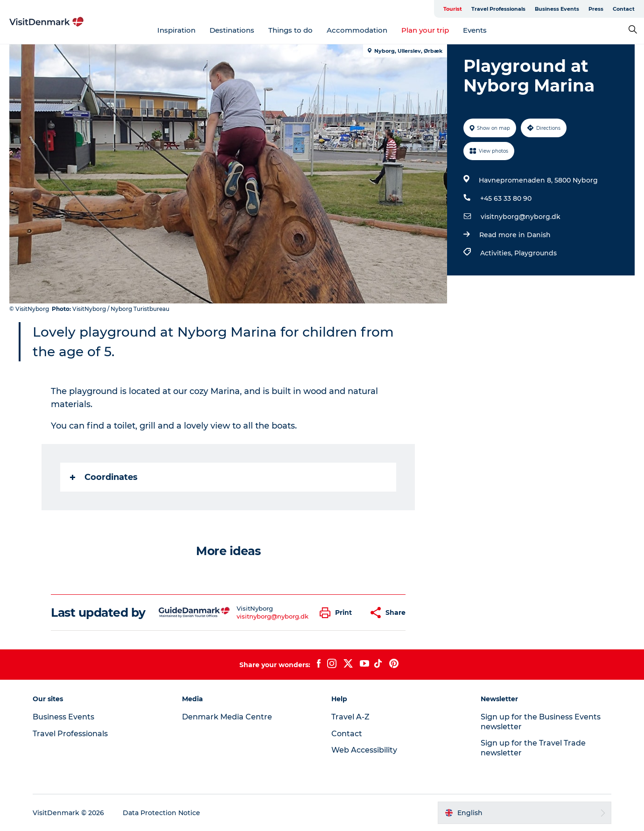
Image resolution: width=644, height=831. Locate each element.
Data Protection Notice (161, 813)
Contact (624, 9)
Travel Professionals (498, 9)
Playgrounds (535, 253)
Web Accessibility (364, 750)
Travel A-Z (350, 717)
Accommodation (357, 30)
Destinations (232, 30)
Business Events (557, 9)
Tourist (453, 9)
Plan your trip (425, 30)
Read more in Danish (515, 235)
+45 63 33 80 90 (506, 198)
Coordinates (104, 477)
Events (475, 30)
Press (596, 9)
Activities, (497, 253)
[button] (338, 613)
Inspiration (176, 30)
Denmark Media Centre (227, 717)
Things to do (290, 30)
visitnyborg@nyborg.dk (521, 217)
